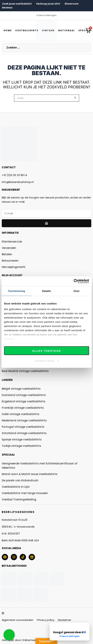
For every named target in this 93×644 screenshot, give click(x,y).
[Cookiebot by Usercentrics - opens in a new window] (74, 281)
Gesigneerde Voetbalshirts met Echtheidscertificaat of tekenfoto (40, 466)
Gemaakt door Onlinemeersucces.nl (25, 640)
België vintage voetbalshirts (21, 389)
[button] (9, 635)
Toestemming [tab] (17, 291)
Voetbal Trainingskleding (19, 499)
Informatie (10, 233)
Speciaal (8, 455)
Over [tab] (77, 291)
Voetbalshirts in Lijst (16, 487)
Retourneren (10, 261)
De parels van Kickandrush (20, 480)
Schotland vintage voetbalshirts (24, 433)
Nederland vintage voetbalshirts (24, 420)
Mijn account (12, 275)
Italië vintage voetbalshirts (21, 414)
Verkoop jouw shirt (48, 4)
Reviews (7, 8)
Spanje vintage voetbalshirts (22, 439)
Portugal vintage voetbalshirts (23, 427)
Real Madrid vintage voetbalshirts (25, 371)
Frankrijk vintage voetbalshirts (23, 408)
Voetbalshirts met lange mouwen (25, 493)
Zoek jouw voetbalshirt (17, 4)
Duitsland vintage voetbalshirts (24, 395)
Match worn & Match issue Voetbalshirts (30, 474)
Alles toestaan (46, 351)
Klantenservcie (12, 242)
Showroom (72, 4)
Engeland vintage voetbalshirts (24, 401)
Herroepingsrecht (14, 267)
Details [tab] (47, 291)
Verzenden (9, 248)
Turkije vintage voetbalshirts (21, 446)
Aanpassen (47, 361)
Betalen (7, 254)
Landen (7, 380)
